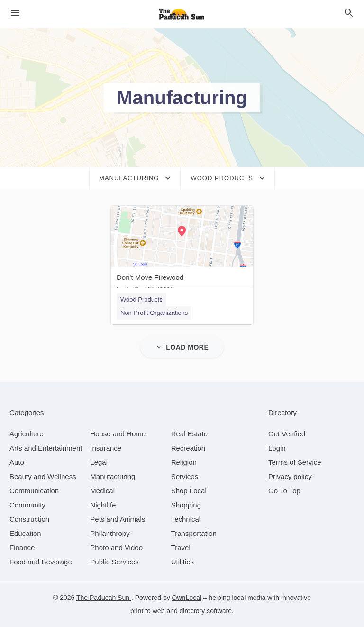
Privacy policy (290, 476)
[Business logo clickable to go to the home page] (182, 14)
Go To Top (284, 491)
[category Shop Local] (189, 491)
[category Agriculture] (27, 434)
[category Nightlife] (103, 505)
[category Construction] (29, 519)
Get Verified (287, 434)
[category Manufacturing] (113, 476)
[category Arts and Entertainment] (46, 448)
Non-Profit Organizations (154, 313)
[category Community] (27, 505)
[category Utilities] (182, 562)
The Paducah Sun (104, 598)
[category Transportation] (194, 533)
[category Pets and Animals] (118, 519)
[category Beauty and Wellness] (43, 476)
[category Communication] (34, 491)
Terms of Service (295, 462)
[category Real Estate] (190, 434)
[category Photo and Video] (116, 548)
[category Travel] (181, 548)
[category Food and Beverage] (41, 562)
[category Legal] (99, 462)
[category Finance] (22, 548)
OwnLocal (187, 598)
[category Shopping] (186, 505)
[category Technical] (186, 519)
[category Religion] (184, 462)
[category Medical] (102, 491)
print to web (147, 611)
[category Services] (185, 476)
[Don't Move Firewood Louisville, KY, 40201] (182, 252)
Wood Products (141, 300)
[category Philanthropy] (110, 533)
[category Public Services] (114, 562)
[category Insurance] (106, 448)
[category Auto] (17, 462)
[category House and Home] (118, 434)
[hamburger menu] (15, 13)
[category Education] (25, 533)
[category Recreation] (188, 448)
